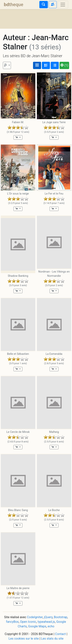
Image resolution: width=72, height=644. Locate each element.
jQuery (48, 617)
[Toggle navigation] (63, 5)
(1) (64, 65)
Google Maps (37, 626)
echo (51, 626)
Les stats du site (52, 639)
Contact (60, 634)
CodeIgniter (35, 617)
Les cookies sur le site (24, 639)
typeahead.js (46, 622)
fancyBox (12, 622)
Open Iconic (28, 622)
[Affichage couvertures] (37, 65)
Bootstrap (61, 617)
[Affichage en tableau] (55, 65)
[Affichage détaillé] (46, 65)
